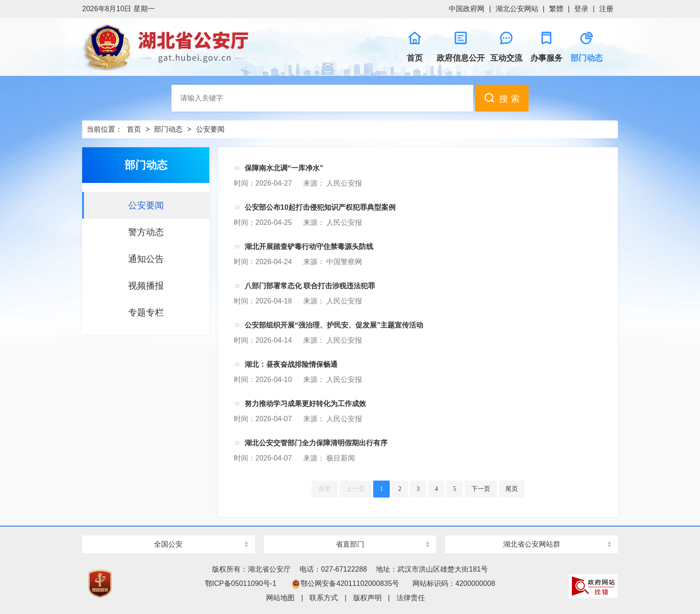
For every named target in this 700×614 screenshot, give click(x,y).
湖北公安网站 (517, 9)
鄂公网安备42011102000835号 (345, 583)
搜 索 (502, 98)
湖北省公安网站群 (532, 544)
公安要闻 (210, 129)
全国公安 (168, 544)
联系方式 (324, 598)
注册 (606, 9)
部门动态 (168, 129)
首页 (134, 129)
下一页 (481, 489)
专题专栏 (146, 312)
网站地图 (280, 598)
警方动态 (146, 232)
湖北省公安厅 (216, 47)
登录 (581, 9)
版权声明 (367, 598)
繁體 (556, 9)
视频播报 (146, 286)
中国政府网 (467, 9)
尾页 (512, 489)
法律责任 (411, 598)
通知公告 (146, 259)
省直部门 (350, 544)
